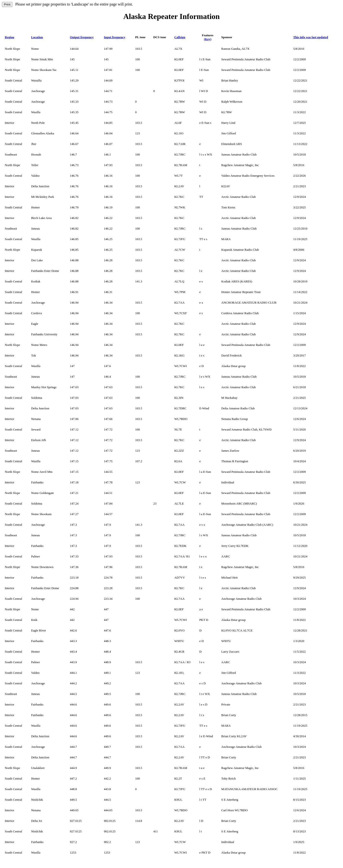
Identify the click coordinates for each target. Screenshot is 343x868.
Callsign (180, 37)
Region (9, 37)
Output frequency (82, 37)
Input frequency (115, 37)
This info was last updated (311, 37)
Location (37, 37)
